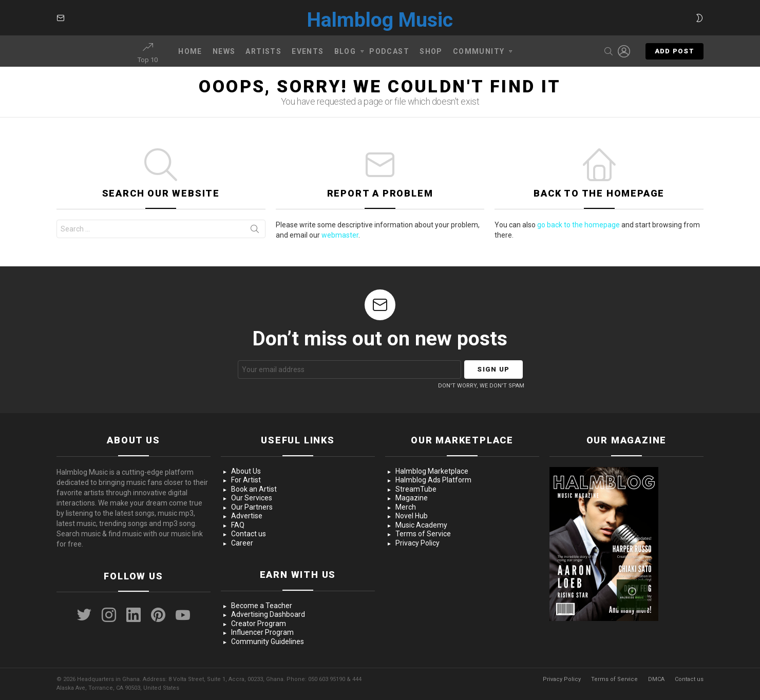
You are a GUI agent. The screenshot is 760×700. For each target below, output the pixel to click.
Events (308, 51)
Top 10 (148, 53)
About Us (246, 471)
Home (190, 51)
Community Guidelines (268, 641)
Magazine (412, 498)
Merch (406, 507)
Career (242, 543)
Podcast (389, 51)
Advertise (247, 516)
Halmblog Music (380, 20)
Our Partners (252, 507)
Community (479, 53)
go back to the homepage (578, 225)
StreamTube (416, 489)
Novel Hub (412, 516)
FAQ (238, 525)
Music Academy (421, 525)
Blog (345, 53)
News (224, 51)
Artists (263, 51)
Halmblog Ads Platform (433, 480)
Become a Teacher (262, 606)
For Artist (246, 480)
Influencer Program (262, 632)
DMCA (656, 679)
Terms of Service (423, 534)
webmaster (340, 235)
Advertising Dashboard (268, 614)
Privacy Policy (417, 543)
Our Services (252, 498)
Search (255, 231)
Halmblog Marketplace (432, 471)
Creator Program (259, 624)
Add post (674, 53)
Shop (431, 51)
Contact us (249, 534)
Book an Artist (254, 489)
